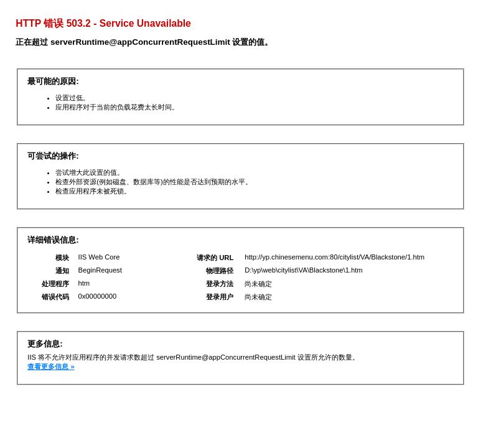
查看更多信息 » (51, 366)
